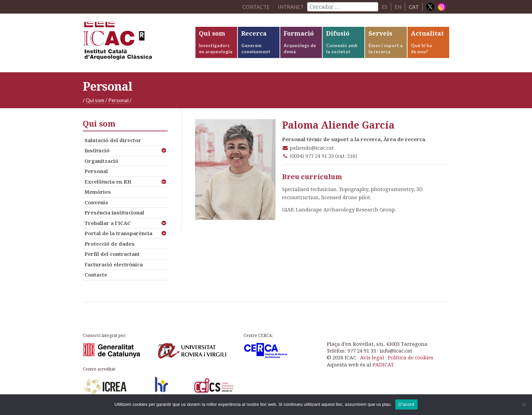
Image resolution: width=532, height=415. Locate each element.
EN (398, 7)
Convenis (96, 202)
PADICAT (383, 364)
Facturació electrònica (114, 264)
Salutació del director (113, 140)
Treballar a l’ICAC (108, 223)
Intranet (291, 7)
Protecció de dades (110, 244)
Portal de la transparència (118, 233)
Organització (101, 161)
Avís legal (372, 357)
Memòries (98, 192)
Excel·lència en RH (108, 182)
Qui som (95, 100)
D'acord (406, 404)
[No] (524, 404)
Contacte (96, 275)
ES (385, 7)
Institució (97, 150)
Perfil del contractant (112, 254)
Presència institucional (114, 212)
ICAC (134, 43)
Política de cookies (411, 357)
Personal (118, 100)
